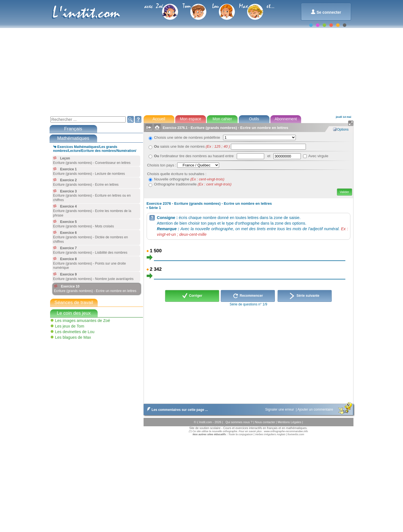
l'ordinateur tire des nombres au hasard (190, 156)
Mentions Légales (290, 422)
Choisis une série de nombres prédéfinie (188, 137)
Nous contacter (265, 422)
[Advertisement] (201, 71)
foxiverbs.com (296, 434)
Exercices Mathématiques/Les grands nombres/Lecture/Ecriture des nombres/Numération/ (95, 149)
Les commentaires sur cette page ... (176, 410)
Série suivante (304, 296)
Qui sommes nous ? (239, 422)
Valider (344, 192)
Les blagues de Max (73, 337)
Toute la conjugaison (241, 434)
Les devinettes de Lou (75, 332)
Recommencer (248, 296)
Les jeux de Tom (70, 326)
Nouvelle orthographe (189, 179)
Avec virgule (318, 156)
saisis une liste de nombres (192, 146)
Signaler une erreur (280, 409)
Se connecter (326, 12)
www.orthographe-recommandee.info (286, 431)
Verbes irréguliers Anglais (270, 434)
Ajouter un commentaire (316, 409)
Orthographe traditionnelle (193, 184)
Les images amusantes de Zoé (83, 321)
